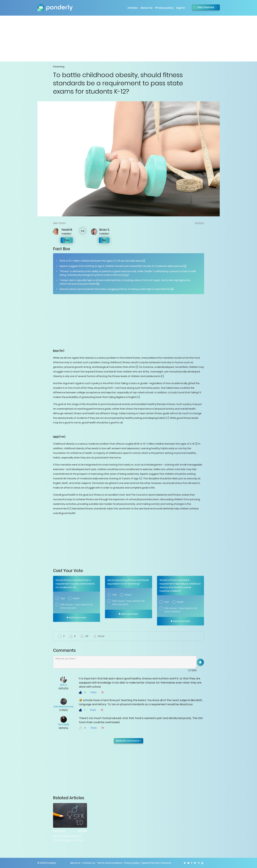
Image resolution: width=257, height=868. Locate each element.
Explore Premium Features (156, 863)
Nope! (76, 598)
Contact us (89, 863)
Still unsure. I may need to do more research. (77, 606)
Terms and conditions (110, 863)
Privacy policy (164, 8)
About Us (146, 8)
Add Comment (77, 618)
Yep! (62, 598)
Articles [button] (133, 8)
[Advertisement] (129, 38)
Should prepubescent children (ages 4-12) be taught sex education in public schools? (69, 838)
